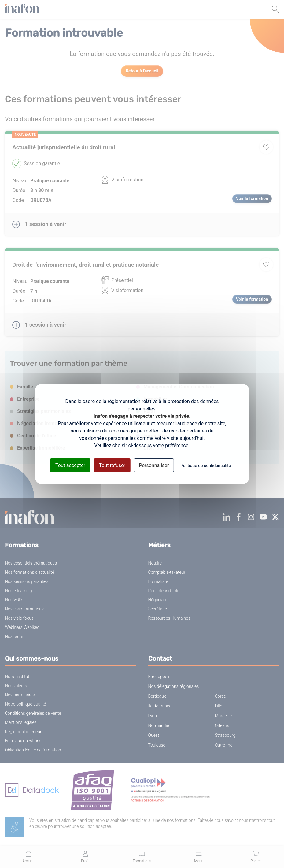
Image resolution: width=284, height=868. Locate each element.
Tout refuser (112, 465)
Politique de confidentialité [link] (206, 466)
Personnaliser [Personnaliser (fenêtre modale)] (154, 465)
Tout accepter (70, 465)
